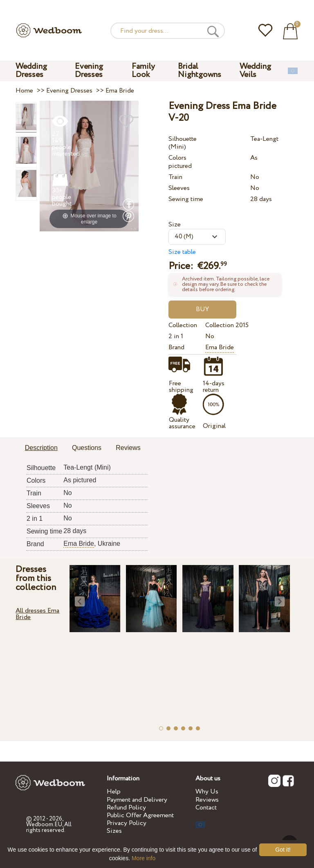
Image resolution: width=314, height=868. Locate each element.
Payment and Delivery (137, 800)
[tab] (41, 448)
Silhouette (183, 139)
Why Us (207, 792)
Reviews (207, 800)
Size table (182, 252)
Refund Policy (126, 808)
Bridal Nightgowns (200, 71)
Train (175, 177)
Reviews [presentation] (128, 448)
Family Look (143, 71)
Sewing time (186, 199)
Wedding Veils (255, 71)
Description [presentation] (41, 448)
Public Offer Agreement (140, 815)
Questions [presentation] (87, 448)
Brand (176, 347)
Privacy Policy (127, 823)
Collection (183, 325)
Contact (206, 808)
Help (114, 792)
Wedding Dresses (31, 71)
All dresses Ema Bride (37, 614)
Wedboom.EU (44, 825)
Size (175, 225)
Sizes (114, 831)
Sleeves (179, 188)
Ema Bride (220, 347)
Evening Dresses (89, 71)
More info (144, 858)
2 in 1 (176, 336)
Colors (177, 158)
